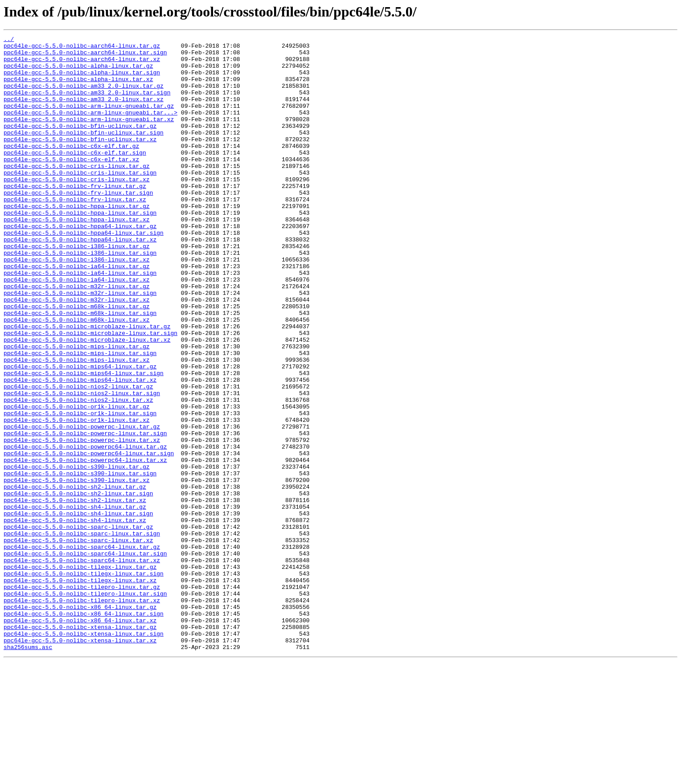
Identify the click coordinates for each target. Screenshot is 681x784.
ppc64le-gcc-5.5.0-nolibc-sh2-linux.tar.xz (75, 593)
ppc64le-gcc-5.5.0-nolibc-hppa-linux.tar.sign (80, 249)
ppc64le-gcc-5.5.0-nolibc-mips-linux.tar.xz (77, 425)
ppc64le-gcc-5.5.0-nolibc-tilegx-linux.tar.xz (80, 690)
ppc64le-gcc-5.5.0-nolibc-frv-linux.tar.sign (78, 225)
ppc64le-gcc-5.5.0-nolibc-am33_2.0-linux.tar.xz (84, 112)
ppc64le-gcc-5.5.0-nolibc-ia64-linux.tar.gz (77, 313)
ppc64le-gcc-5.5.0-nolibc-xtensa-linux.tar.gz (80, 746)
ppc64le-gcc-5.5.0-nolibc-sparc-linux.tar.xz (78, 641)
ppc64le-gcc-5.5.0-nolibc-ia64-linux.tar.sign (80, 321)
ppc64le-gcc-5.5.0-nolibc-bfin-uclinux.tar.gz (80, 144)
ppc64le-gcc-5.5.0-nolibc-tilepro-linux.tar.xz (82, 714)
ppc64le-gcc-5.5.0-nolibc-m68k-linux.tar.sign (80, 369)
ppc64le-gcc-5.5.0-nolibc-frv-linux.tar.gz (75, 216)
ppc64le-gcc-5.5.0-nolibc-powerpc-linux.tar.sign (85, 513)
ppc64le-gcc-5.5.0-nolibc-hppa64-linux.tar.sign (84, 273)
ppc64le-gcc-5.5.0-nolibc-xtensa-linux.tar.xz (80, 762)
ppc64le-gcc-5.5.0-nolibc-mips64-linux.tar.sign (84, 441)
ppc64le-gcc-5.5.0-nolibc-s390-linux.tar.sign (80, 561)
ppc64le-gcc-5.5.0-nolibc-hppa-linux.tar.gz (77, 241)
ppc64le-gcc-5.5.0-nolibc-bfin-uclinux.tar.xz (80, 160)
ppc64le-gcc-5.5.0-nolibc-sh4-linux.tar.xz (75, 617)
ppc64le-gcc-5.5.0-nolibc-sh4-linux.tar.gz (75, 601)
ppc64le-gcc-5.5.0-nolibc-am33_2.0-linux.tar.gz (84, 96)
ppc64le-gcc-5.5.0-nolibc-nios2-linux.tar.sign (82, 465)
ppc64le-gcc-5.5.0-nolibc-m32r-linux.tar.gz (77, 337)
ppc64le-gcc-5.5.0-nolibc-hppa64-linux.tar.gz (80, 265)
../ (9, 40)
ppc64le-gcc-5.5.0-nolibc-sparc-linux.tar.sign (82, 633)
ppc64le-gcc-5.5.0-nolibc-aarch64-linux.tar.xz (82, 64)
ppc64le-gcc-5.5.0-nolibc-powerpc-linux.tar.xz (82, 521)
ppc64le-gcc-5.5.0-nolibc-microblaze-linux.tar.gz (87, 385)
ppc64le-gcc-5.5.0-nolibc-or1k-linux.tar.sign (80, 489)
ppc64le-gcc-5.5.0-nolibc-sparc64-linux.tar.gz (82, 649)
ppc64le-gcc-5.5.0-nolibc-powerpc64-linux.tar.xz (85, 545)
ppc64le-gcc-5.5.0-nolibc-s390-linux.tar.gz (77, 553)
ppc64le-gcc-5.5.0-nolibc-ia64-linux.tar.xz (77, 329)
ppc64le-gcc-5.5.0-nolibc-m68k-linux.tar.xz (77, 377)
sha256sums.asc (28, 770)
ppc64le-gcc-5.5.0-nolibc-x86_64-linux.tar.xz (80, 738)
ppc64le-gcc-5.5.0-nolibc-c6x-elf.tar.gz (71, 168)
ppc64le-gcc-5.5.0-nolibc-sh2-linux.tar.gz (75, 577)
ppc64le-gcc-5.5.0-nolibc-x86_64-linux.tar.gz (80, 722)
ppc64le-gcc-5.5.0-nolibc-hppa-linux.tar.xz (77, 257)
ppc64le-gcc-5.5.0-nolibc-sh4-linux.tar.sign (78, 609)
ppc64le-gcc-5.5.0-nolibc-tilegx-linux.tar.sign (84, 682)
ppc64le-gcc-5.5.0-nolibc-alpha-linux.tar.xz (78, 88)
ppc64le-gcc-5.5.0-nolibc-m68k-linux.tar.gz (77, 361)
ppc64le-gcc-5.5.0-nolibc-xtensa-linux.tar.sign (84, 754)
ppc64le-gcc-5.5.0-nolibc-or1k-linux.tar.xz (77, 497)
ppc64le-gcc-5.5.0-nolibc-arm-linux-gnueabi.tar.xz (89, 136)
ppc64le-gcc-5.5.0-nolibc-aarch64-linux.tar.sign (85, 56)
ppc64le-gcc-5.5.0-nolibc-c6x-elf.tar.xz (71, 184)
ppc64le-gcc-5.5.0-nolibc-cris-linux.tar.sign (80, 200)
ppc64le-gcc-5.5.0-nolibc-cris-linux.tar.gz (77, 192)
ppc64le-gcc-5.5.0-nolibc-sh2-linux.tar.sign (78, 585)
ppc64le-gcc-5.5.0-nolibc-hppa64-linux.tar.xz (80, 281)
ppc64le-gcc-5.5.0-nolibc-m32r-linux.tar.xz (77, 353)
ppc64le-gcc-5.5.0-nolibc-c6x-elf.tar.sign (75, 176)
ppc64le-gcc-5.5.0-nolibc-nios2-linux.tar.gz (78, 457)
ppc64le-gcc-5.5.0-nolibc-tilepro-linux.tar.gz (82, 698)
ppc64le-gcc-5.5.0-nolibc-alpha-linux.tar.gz (78, 72)
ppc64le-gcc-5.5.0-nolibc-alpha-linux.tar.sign (82, 80)
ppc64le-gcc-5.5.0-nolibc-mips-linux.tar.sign (80, 417)
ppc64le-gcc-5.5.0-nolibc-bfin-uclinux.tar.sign (84, 152)
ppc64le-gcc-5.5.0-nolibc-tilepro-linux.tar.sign (85, 706)
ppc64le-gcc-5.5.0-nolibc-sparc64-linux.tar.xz (82, 666)
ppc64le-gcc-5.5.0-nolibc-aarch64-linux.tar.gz (82, 48)
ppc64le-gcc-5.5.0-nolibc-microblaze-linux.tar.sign (90, 393)
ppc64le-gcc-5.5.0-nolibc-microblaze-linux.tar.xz (87, 401)
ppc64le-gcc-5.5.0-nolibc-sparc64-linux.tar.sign (85, 657)
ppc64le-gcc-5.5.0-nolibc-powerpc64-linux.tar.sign (89, 537)
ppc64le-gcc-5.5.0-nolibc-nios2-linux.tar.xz (78, 473)
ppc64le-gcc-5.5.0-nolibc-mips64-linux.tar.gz (80, 433)
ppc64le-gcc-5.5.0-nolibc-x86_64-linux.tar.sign (84, 730)
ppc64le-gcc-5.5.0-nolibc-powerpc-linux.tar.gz (82, 505)
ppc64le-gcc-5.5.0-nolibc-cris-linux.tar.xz (77, 208)
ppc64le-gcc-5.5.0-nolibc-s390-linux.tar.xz (77, 569)
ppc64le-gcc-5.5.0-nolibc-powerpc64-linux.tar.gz (85, 529)
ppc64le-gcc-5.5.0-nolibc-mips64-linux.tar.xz (80, 449)
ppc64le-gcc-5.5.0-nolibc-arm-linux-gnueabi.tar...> (90, 128)
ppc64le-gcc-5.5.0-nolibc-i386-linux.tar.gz (77, 289)
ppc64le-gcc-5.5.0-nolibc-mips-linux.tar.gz (77, 409)
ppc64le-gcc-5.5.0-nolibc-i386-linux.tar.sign (80, 297)
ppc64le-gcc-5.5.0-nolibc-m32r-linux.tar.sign (80, 345)
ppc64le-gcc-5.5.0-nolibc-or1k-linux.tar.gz (77, 481)
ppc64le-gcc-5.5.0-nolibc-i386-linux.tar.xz (77, 305)
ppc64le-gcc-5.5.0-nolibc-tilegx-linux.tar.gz (80, 674)
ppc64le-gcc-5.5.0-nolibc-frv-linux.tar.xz (75, 233)
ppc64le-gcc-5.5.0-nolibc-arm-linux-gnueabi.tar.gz (89, 120)
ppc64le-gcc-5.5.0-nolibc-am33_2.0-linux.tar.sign (87, 104)
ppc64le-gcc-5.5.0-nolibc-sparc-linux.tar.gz (78, 625)
